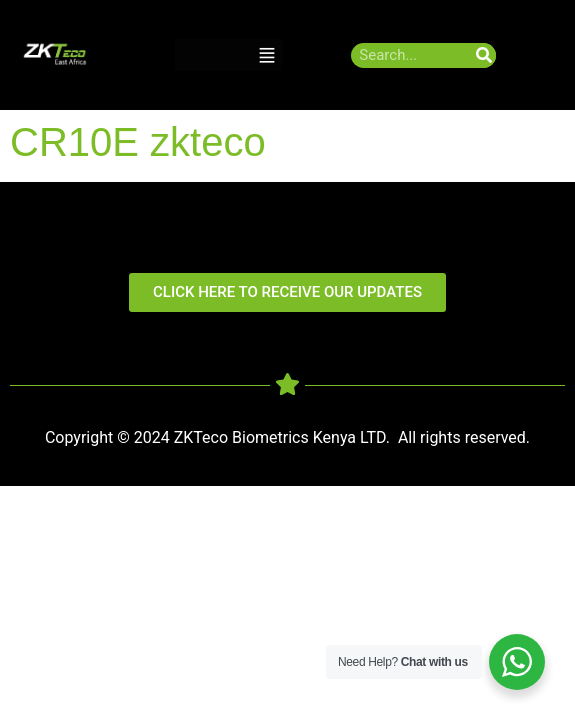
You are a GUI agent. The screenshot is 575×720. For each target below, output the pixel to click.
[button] (267, 55)
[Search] (483, 55)
